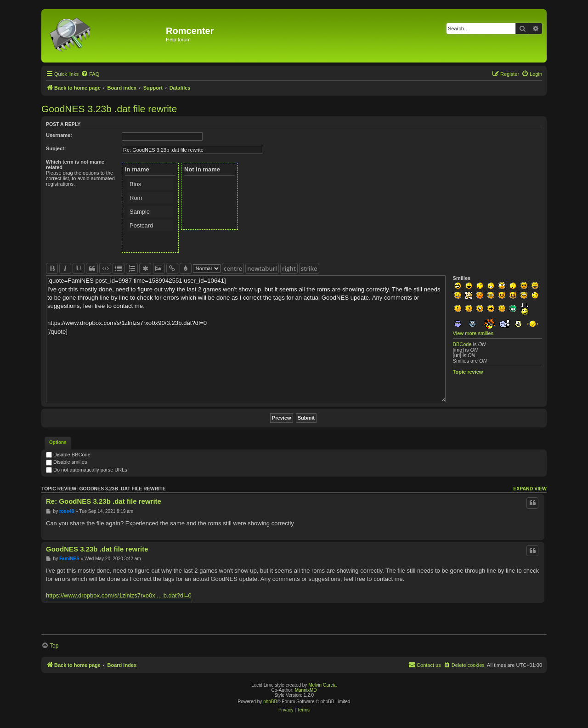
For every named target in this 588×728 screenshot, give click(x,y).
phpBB (270, 702)
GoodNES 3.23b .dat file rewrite (109, 109)
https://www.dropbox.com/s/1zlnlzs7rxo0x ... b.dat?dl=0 (119, 595)
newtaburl (262, 268)
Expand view (530, 489)
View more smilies (473, 333)
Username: (59, 135)
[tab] (58, 443)
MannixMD (306, 690)
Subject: (56, 148)
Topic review (468, 372)
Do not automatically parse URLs (87, 470)
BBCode (462, 344)
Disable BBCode (68, 455)
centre (233, 268)
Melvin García (322, 685)
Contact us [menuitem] (425, 665)
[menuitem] (90, 74)
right (289, 268)
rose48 (67, 511)
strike (309, 268)
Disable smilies (66, 462)
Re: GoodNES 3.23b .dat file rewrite (104, 501)
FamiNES (69, 559)
